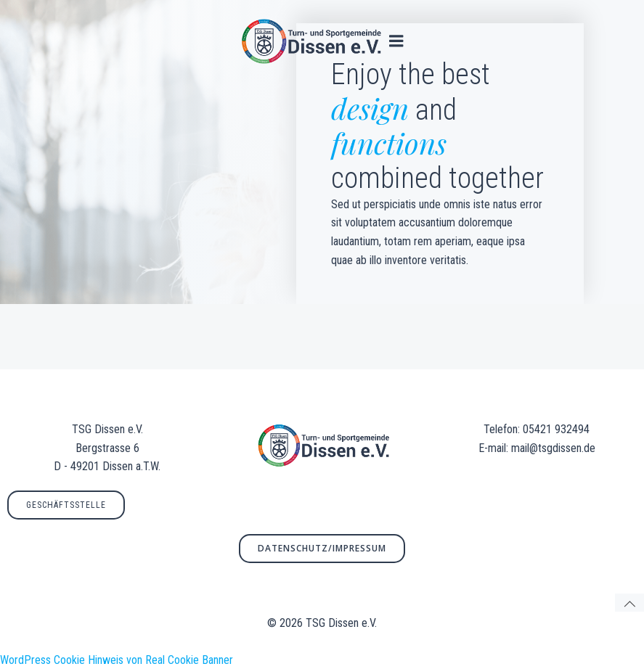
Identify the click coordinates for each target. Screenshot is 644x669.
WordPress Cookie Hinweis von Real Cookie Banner (117, 660)
